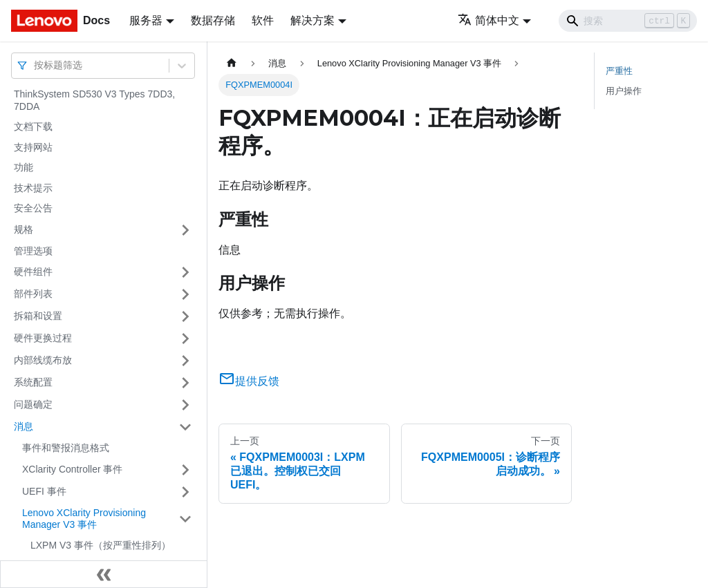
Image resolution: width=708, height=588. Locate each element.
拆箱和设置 (38, 316)
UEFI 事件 (44, 491)
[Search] (628, 21)
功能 (24, 167)
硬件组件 (33, 272)
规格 (24, 229)
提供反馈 (249, 381)
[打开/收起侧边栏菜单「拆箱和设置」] (185, 316)
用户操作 (624, 91)
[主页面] (232, 63)
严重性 (619, 71)
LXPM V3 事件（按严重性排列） (101, 545)
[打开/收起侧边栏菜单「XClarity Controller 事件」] (185, 470)
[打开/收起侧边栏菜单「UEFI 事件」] (185, 492)
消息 (24, 426)
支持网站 (33, 147)
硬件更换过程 (43, 338)
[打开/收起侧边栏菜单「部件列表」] (185, 294)
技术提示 (33, 188)
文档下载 (33, 126)
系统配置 (33, 382)
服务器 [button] (146, 20)
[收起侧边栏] (104, 574)
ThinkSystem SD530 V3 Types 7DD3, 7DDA (94, 100)
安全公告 (33, 208)
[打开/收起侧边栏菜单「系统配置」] (185, 383)
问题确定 (33, 404)
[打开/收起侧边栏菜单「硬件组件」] (185, 272)
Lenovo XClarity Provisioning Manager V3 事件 (84, 519)
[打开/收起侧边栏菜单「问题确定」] (185, 405)
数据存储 (213, 20)
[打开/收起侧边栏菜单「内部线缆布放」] (185, 361)
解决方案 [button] (313, 20)
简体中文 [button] (488, 20)
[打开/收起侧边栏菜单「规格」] (185, 230)
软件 (263, 20)
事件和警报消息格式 (66, 448)
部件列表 (33, 294)
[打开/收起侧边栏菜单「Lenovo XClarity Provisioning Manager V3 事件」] (185, 519)
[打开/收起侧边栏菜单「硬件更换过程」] (185, 339)
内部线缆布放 (43, 360)
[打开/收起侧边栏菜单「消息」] (185, 427)
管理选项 (33, 251)
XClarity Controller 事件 (72, 469)
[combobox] (35, 65)
